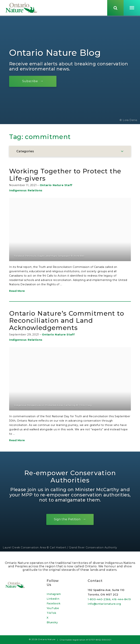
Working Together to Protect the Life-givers (65, 175)
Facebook (54, 603)
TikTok (51, 613)
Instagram (54, 594)
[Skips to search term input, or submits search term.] (115, 8)
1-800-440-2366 (99, 599)
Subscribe (30, 82)
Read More (17, 291)
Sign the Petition (67, 520)
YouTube (53, 608)
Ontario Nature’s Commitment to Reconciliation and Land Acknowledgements (67, 321)
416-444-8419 (121, 599)
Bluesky (52, 622)
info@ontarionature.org (104, 604)
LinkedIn (53, 599)
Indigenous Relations (26, 191)
